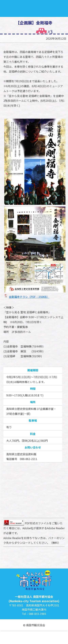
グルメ (39, 638)
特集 (18, 638)
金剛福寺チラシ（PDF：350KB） (29, 297)
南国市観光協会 (34, 8)
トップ (7, 638)
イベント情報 (50, 638)
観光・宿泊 (29, 638)
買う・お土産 (60, 638)
